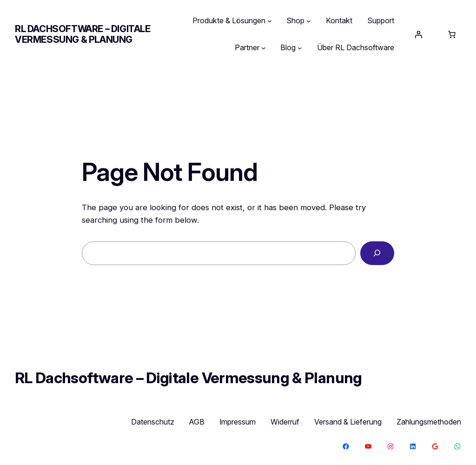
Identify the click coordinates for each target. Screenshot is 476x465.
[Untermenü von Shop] (309, 21)
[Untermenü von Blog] (300, 48)
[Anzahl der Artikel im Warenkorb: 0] (452, 34)
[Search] (377, 253)
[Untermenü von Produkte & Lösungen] (270, 21)
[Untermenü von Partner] (264, 48)
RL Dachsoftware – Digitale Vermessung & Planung (83, 34)
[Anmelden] (418, 34)
